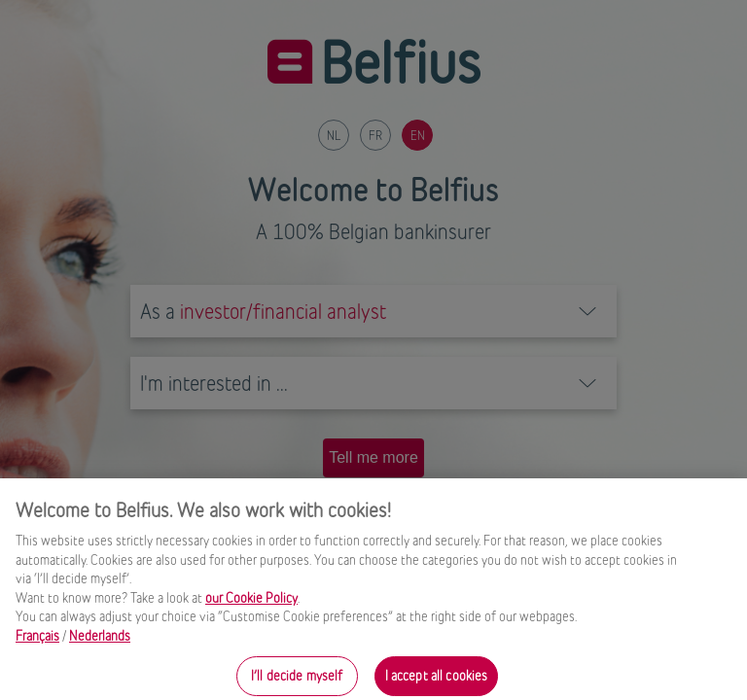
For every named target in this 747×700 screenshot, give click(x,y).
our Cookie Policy (251, 603)
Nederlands (100, 641)
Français (37, 641)
